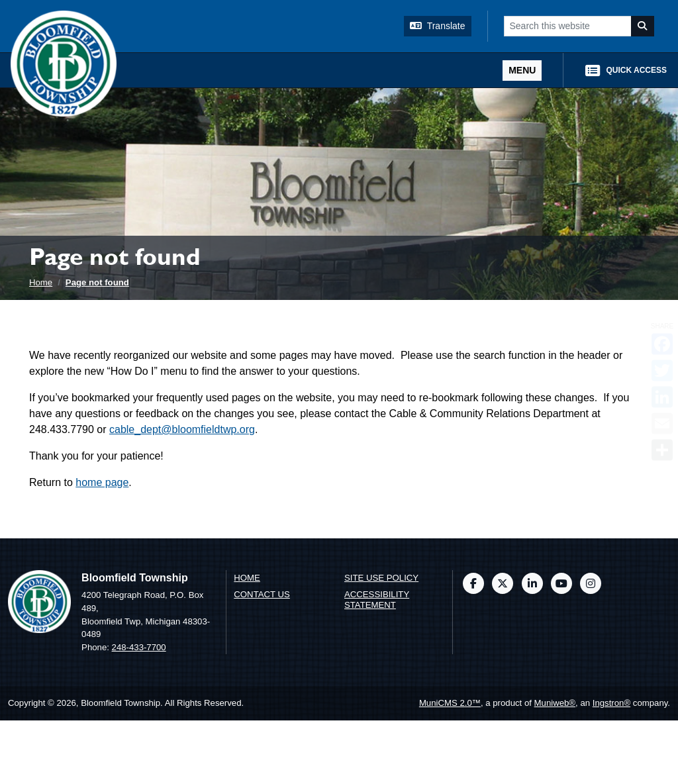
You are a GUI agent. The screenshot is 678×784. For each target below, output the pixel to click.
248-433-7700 (139, 647)
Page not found (97, 282)
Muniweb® (555, 703)
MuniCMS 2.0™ (450, 703)
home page (102, 482)
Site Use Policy (381, 578)
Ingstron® (611, 703)
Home (41, 282)
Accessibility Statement (377, 600)
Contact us (262, 594)
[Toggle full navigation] (522, 71)
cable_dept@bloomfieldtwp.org (182, 429)
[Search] (643, 26)
